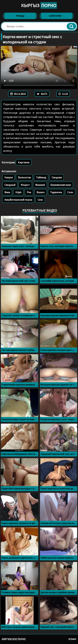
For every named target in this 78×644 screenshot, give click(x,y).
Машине (40, 185)
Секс (40, 200)
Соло (70, 192)
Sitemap (72, 639)
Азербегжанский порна (18, 200)
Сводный (10, 185)
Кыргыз (39, 5)
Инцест (25, 185)
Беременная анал (61, 185)
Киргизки (24, 162)
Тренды (20, 16)
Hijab (18, 192)
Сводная (57, 177)
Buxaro (41, 192)
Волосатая (24, 177)
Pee (29, 192)
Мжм (7, 192)
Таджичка (56, 192)
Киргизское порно (14, 639)
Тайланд (41, 177)
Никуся (9, 177)
